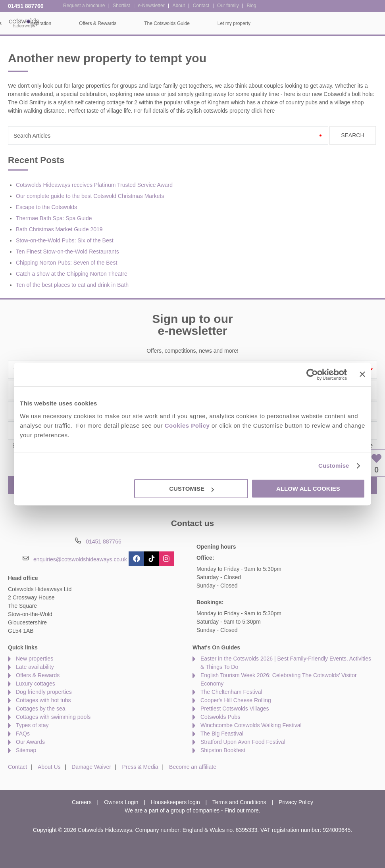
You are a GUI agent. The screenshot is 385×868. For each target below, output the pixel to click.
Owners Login (121, 802)
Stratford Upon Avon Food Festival (243, 742)
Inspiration (161, 23)
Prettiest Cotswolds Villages (235, 709)
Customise (334, 466)
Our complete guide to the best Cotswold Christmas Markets (90, 196)
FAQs (23, 734)
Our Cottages (108, 23)
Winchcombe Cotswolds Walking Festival (251, 725)
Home (60, 23)
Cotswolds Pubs (220, 717)
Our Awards (30, 742)
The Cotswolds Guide (288, 23)
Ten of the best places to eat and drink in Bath (72, 285)
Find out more (241, 810)
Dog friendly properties (44, 692)
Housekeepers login (175, 802)
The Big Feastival (222, 734)
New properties (35, 659)
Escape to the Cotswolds (46, 207)
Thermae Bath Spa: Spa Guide (54, 218)
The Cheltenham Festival (231, 692)
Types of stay (32, 725)
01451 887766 (26, 6)
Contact (17, 767)
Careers (82, 802)
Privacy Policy (296, 802)
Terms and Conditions (239, 802)
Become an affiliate (193, 767)
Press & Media (140, 767)
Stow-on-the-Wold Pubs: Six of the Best (65, 240)
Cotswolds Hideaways (24, 23)
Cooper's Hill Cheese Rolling (236, 700)
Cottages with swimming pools (53, 717)
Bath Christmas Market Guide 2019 (59, 229)
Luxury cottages (36, 684)
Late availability (35, 667)
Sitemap (26, 750)
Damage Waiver (91, 767)
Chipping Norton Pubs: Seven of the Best (66, 263)
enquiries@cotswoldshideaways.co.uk (80, 559)
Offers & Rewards (218, 23)
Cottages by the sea (41, 709)
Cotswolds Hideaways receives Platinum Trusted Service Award (94, 185)
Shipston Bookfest (223, 750)
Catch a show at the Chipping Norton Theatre (72, 274)
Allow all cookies (308, 489)
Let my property (355, 23)
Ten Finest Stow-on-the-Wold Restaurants (67, 252)
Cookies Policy (187, 425)
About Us (49, 767)
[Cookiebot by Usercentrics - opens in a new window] (312, 374)
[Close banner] (362, 374)
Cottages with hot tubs (43, 700)
